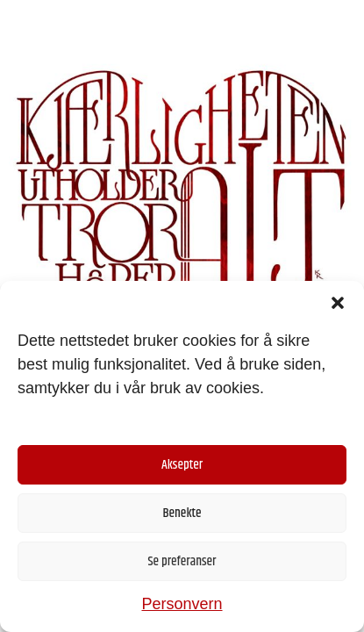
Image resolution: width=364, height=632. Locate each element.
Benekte (182, 513)
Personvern (182, 604)
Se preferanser (182, 561)
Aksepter (182, 465)
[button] (338, 303)
